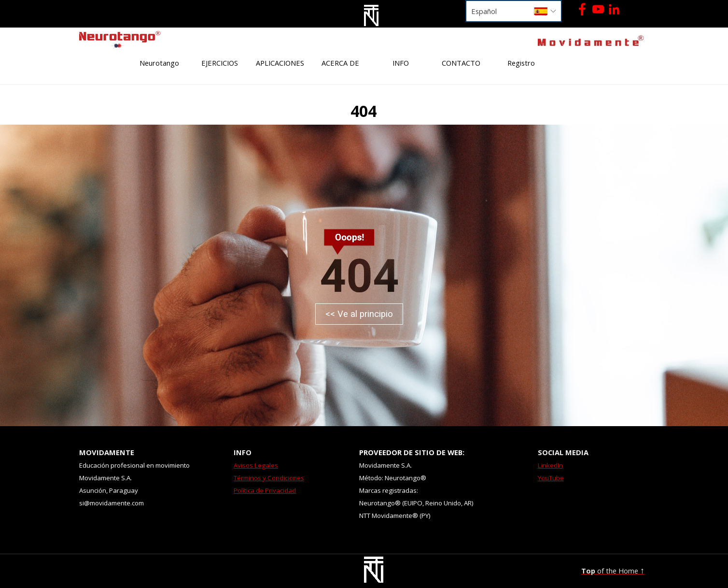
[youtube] (598, 9)
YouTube (551, 478)
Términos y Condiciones (269, 478)
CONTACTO (461, 63)
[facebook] (582, 9)
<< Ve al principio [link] (359, 314)
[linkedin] (614, 9)
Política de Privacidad (265, 490)
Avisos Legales (256, 465)
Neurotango (159, 63)
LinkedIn (550, 465)
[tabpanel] (128, 39)
